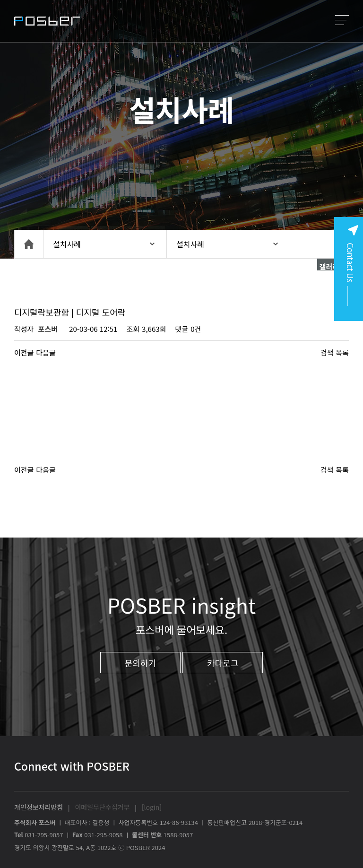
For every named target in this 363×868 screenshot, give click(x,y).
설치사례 (67, 244)
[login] (152, 807)
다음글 (46, 352)
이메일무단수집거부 (102, 807)
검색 (327, 352)
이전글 (24, 352)
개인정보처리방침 (39, 807)
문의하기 (140, 663)
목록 (342, 352)
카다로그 (223, 663)
